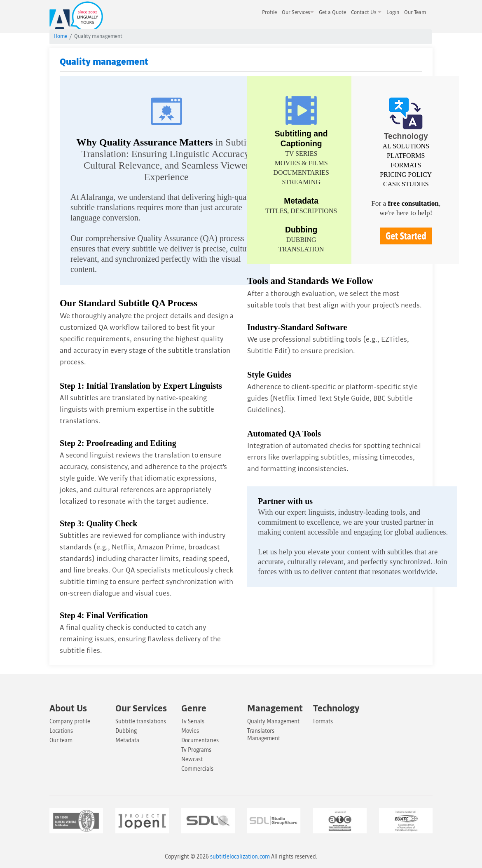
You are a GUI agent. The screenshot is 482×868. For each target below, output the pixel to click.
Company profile (70, 721)
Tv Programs (196, 750)
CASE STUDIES (406, 184)
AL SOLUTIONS (406, 146)
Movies (190, 731)
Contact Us (366, 12)
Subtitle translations (141, 721)
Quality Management (273, 721)
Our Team (415, 12)
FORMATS (406, 165)
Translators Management (264, 735)
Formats (323, 721)
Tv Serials (193, 721)
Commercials (197, 769)
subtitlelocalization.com (240, 857)
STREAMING (301, 182)
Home (60, 36)
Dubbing (126, 731)
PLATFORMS (406, 156)
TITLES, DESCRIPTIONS (301, 211)
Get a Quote (332, 12)
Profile (269, 12)
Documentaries (200, 740)
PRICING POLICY (406, 175)
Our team (61, 740)
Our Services (298, 12)
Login (393, 12)
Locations (61, 731)
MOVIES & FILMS (301, 163)
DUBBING (301, 240)
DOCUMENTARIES (301, 172)
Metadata (127, 740)
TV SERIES (301, 154)
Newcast (192, 759)
